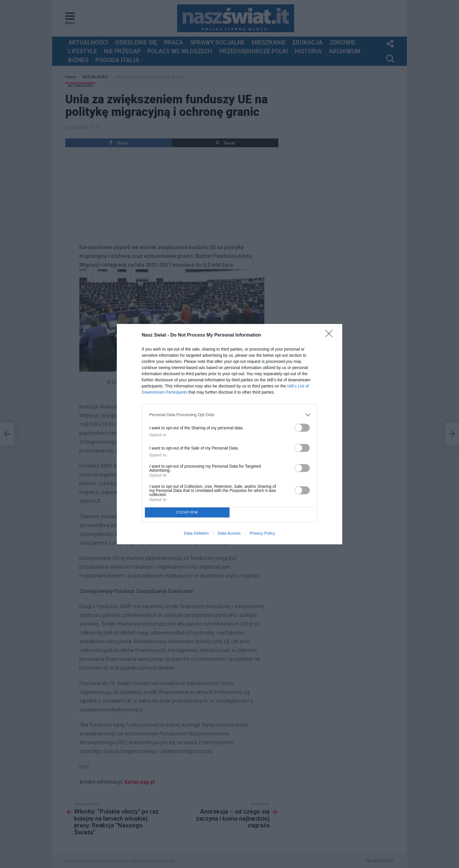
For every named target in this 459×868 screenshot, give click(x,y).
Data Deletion (196, 533)
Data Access (229, 533)
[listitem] (229, 415)
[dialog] (229, 434)
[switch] (302, 428)
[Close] (331, 335)
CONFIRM (187, 512)
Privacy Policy (262, 533)
